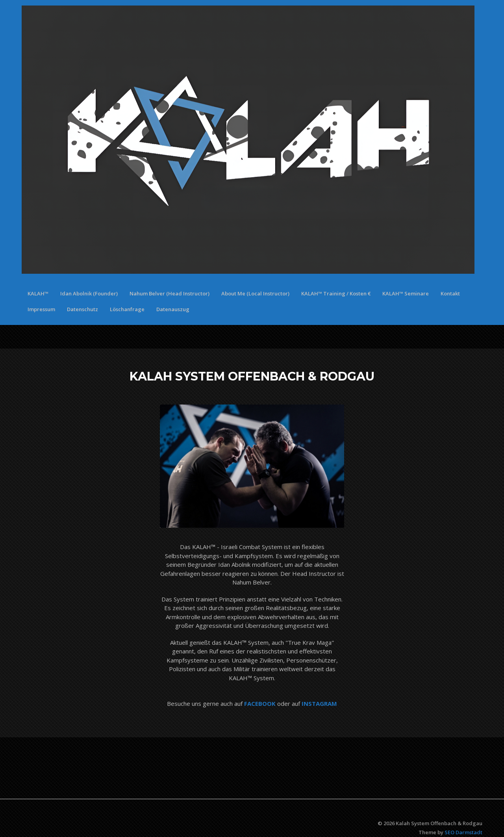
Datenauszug (173, 309)
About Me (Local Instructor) (255, 293)
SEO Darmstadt (463, 832)
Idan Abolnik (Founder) (89, 293)
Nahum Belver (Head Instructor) (170, 293)
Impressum (41, 309)
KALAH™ (38, 293)
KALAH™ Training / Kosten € (336, 293)
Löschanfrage (127, 309)
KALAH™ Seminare (406, 293)
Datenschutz (82, 309)
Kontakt (450, 293)
